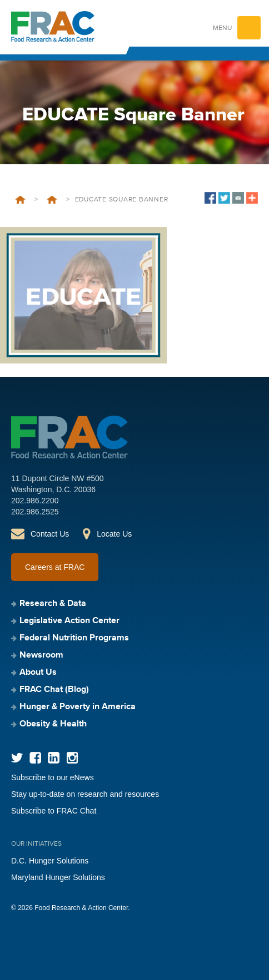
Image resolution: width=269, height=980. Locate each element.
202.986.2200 (35, 501)
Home (20, 200)
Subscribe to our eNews (53, 777)
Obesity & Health (53, 724)
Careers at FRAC (55, 567)
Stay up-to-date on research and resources (85, 794)
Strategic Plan (52, 200)
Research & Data (53, 604)
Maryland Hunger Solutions (58, 877)
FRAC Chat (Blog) (54, 690)
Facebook (35, 758)
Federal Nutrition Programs (74, 638)
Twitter (17, 758)
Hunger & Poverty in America (78, 707)
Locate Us (114, 534)
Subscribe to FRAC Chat (54, 811)
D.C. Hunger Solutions (50, 861)
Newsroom (41, 655)
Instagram (72, 758)
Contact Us (50, 534)
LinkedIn (54, 758)
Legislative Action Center (69, 621)
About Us (38, 673)
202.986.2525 (35, 512)
